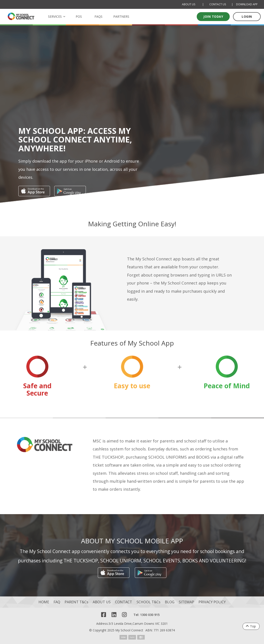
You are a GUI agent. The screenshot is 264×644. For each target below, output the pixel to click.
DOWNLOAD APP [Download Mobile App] (247, 4)
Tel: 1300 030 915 (146, 615)
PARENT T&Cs (76, 602)
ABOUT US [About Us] (189, 4)
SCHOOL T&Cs (148, 602)
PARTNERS (121, 16)
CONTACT (124, 602)
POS (79, 16)
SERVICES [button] (55, 16)
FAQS (98, 16)
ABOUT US (102, 602)
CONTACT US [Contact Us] (218, 4)
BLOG (170, 602)
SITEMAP (186, 602)
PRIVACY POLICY (212, 602)
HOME (44, 602)
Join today (213, 16)
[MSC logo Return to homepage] (21, 16)
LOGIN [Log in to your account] (247, 16)
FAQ (57, 602)
